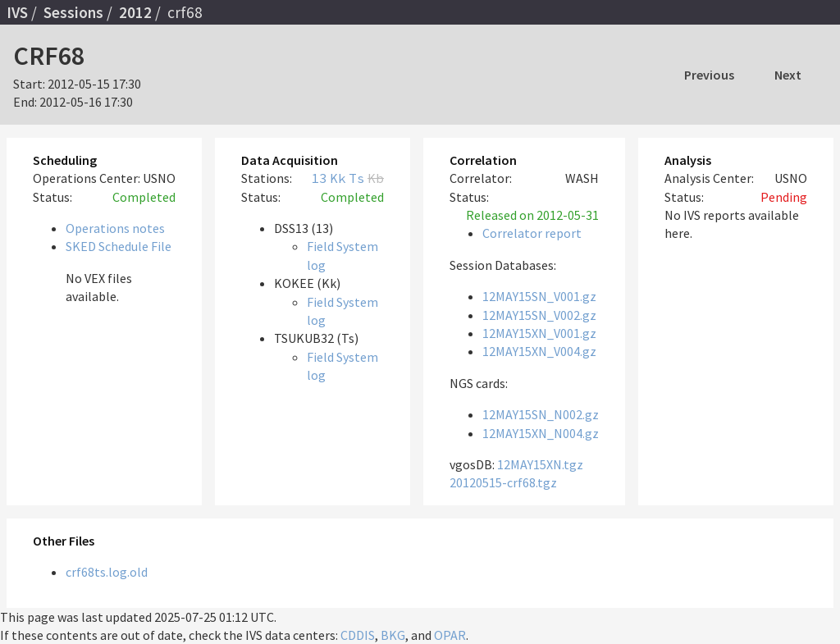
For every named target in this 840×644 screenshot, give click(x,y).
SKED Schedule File (119, 246)
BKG (393, 635)
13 (319, 178)
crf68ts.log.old (107, 572)
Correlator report (532, 233)
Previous (709, 75)
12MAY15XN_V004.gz (539, 351)
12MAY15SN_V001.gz (539, 296)
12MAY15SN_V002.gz (539, 315)
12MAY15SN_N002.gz (541, 414)
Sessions (73, 12)
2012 (135, 12)
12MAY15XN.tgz (540, 464)
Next (788, 75)
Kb (376, 178)
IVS (17, 12)
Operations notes (115, 228)
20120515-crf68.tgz (503, 482)
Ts (357, 178)
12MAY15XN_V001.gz (539, 333)
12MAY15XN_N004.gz (541, 433)
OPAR (450, 635)
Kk (338, 178)
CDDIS (358, 635)
